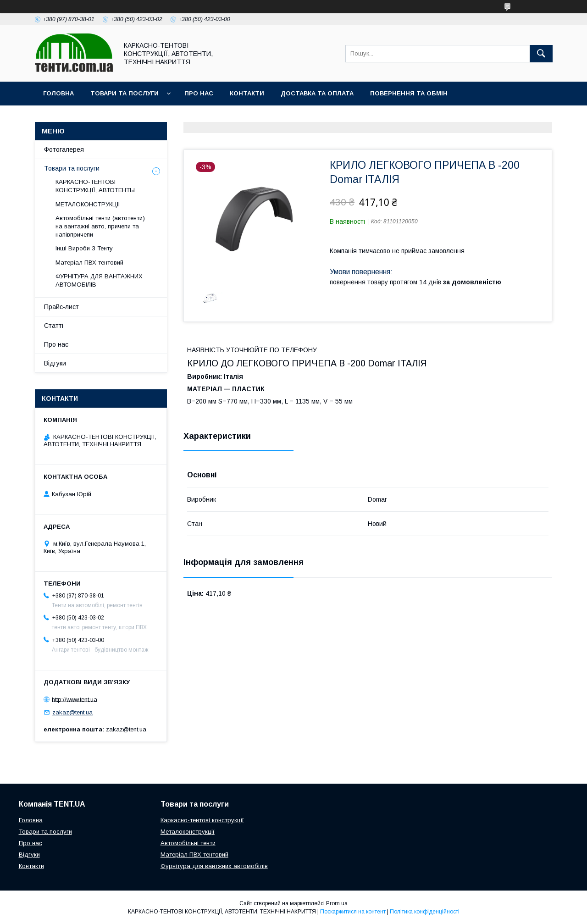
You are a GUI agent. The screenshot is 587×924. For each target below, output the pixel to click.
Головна (58, 93)
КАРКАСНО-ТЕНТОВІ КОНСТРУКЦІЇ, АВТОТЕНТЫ (95, 186)
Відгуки (55, 363)
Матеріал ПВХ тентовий (89, 263)
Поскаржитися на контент (353, 912)
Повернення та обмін (409, 93)
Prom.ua (337, 903)
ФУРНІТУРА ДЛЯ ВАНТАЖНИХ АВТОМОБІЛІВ (99, 280)
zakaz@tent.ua (72, 712)
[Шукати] (541, 54)
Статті (54, 326)
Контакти (247, 93)
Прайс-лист (61, 307)
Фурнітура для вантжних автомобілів (214, 866)
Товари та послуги (125, 93)
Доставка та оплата (317, 93)
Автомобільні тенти (188, 843)
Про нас (199, 93)
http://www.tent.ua (75, 699)
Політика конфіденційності (425, 912)
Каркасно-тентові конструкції (202, 820)
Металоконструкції (188, 832)
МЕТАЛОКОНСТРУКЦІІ (88, 204)
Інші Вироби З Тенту (84, 248)
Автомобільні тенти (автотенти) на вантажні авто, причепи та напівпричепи (100, 226)
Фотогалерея (64, 149)
